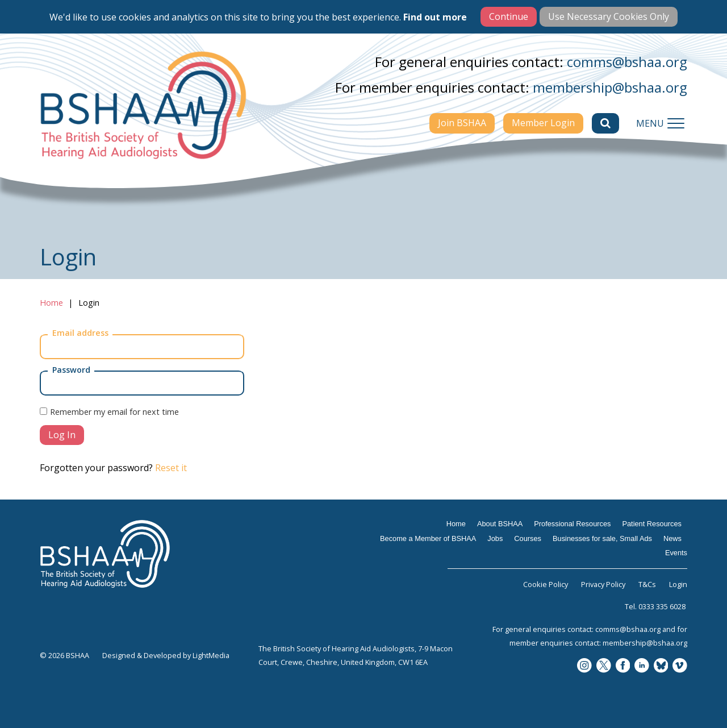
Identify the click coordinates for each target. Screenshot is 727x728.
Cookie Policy (546, 584)
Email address (80, 333)
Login (678, 584)
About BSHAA (500, 524)
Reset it (171, 468)
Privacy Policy (603, 584)
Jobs (495, 538)
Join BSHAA (462, 123)
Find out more (435, 17)
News (672, 538)
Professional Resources (572, 524)
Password (71, 370)
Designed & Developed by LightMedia (166, 655)
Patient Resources (652, 524)
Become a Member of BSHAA (428, 538)
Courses (528, 538)
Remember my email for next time (114, 412)
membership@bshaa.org (610, 87)
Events (676, 553)
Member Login (543, 123)
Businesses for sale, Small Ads (602, 538)
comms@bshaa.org (627, 62)
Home (51, 303)
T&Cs (647, 584)
